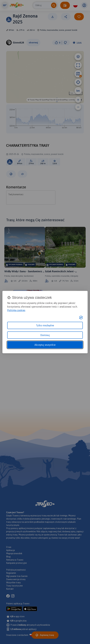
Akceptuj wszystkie (45, 345)
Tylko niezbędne (45, 325)
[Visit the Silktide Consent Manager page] (81, 318)
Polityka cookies (16, 310)
